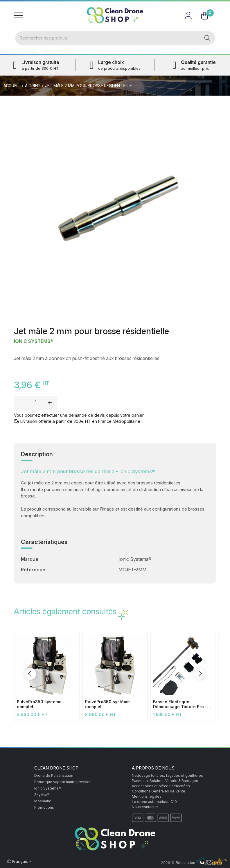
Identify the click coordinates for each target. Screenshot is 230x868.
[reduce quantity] (21, 403)
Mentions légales (147, 796)
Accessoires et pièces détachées (161, 786)
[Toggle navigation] (19, 15)
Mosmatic (43, 801)
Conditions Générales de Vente (159, 791)
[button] (30, 674)
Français (18, 861)
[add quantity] (50, 403)
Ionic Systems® (34, 341)
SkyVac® (42, 795)
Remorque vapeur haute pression (63, 782)
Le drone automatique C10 (154, 802)
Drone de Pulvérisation (54, 775)
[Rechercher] (108, 38)
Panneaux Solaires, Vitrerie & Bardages (165, 781)
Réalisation (201, 863)
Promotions (44, 807)
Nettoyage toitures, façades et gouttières (167, 775)
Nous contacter (145, 807)
